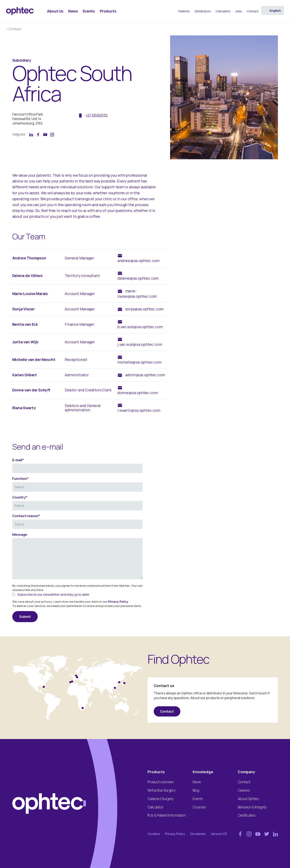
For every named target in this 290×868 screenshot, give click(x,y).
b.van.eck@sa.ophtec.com (140, 327)
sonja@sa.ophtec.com (144, 309)
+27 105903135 (97, 115)
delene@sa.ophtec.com (138, 278)
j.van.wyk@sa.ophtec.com (140, 344)
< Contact (14, 29)
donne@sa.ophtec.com (138, 393)
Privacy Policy (118, 602)
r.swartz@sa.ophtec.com (139, 410)
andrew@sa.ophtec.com (138, 261)
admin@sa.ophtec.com (145, 375)
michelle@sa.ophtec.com (139, 362)
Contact (167, 711)
